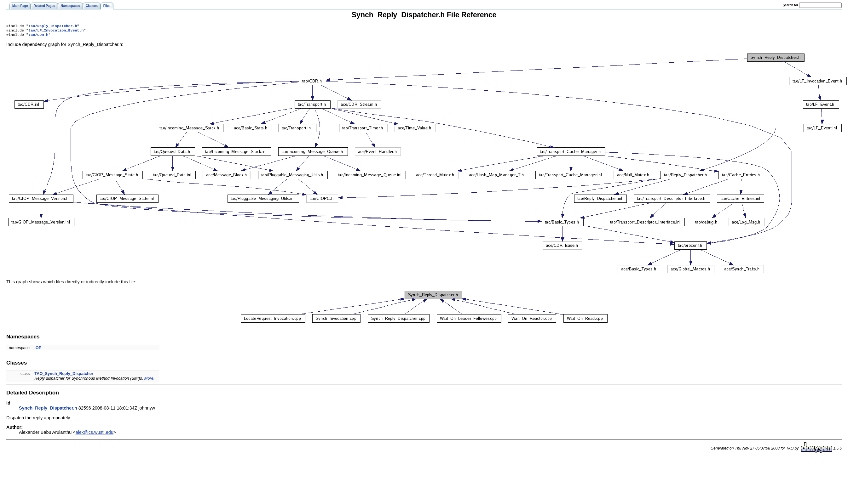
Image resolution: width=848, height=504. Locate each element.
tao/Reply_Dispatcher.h (53, 26)
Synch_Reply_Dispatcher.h (48, 410)
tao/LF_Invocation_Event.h (56, 31)
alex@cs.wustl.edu (95, 434)
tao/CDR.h (38, 37)
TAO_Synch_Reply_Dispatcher (64, 375)
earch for (790, 5)
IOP (38, 350)
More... (151, 380)
